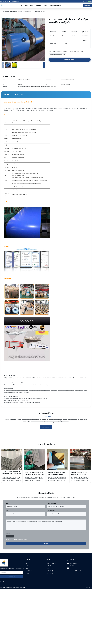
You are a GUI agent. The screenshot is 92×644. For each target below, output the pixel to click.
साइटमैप (28, 573)
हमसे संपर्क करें (29, 571)
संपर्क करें (46, 5)
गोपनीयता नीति (90, 587)
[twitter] (4, 581)
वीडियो (32, 5)
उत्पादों (26, 5)
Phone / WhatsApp (51, 503)
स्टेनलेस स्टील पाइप (50, 566)
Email (7, 503)
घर (21, 5)
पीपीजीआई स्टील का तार (13, 12)
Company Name (51, 511)
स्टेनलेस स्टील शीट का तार (51, 564)
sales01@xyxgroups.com (15, 1)
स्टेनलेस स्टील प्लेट (50, 573)
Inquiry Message (10, 518)
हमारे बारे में (38, 5)
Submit (46, 544)
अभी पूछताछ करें (87, 5)
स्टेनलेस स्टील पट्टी (50, 571)
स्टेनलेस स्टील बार (50, 568)
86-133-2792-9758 (73, 564)
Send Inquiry (46, 427)
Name (7, 511)
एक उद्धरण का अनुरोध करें (56, 5)
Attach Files (8, 533)
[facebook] (1, 581)
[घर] (2, 12)
